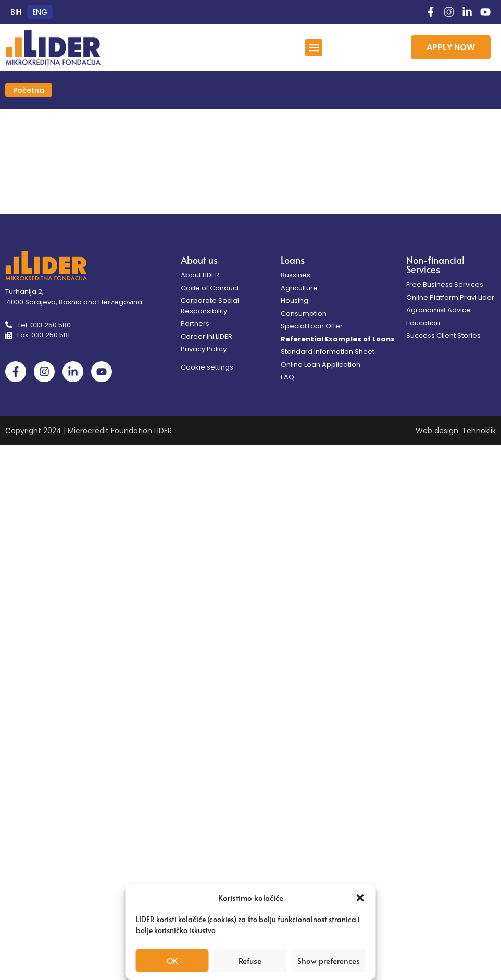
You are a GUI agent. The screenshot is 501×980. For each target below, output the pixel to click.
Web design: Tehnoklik (456, 431)
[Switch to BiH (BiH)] (16, 12)
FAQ (287, 377)
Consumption (304, 314)
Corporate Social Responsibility (210, 306)
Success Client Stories (443, 335)
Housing (295, 301)
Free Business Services (445, 284)
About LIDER (200, 275)
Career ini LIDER (206, 336)
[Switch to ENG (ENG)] (40, 12)
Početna (29, 90)
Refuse (250, 960)
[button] (360, 898)
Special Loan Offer (312, 326)
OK (172, 960)
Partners (195, 323)
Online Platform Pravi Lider (450, 297)
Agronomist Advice (439, 310)
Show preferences (329, 960)
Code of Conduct (210, 288)
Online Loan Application (321, 365)
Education (423, 323)
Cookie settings (207, 367)
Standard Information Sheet (328, 352)
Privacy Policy (204, 349)
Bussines (296, 275)
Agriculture (299, 288)
